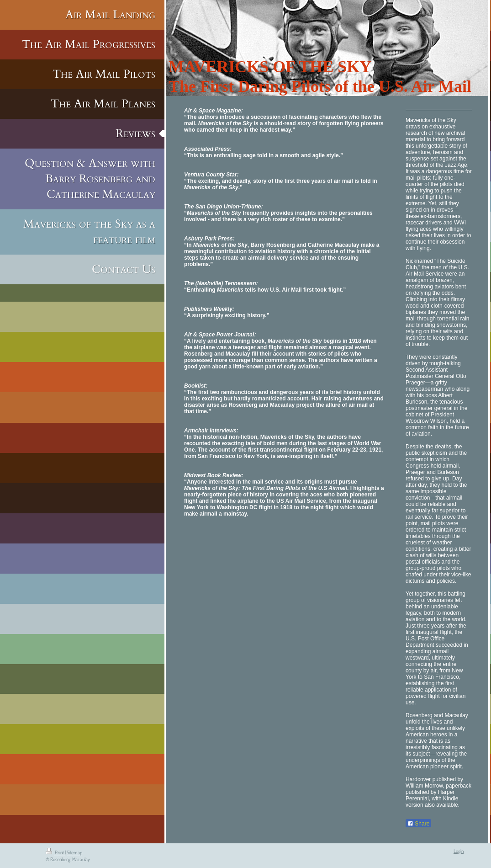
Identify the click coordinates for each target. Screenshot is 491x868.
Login (459, 851)
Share (418, 824)
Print (55, 852)
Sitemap (74, 852)
